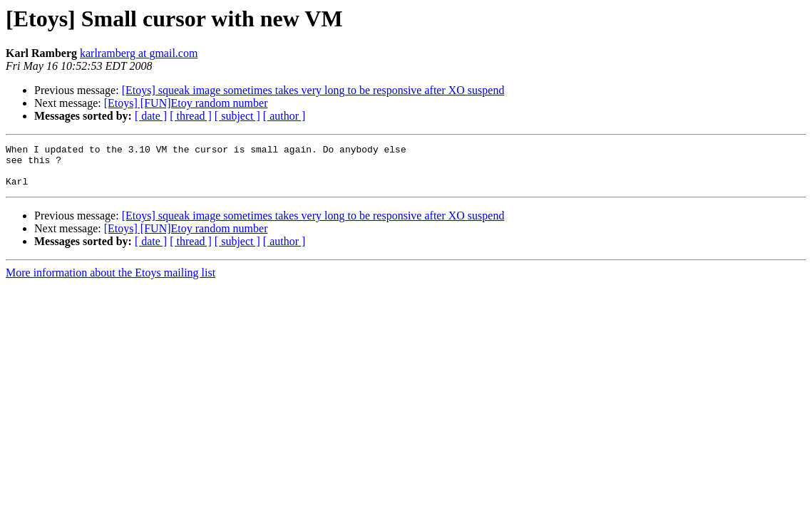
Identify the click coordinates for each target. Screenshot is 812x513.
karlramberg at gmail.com (139, 53)
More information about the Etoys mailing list (111, 281)
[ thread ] (191, 116)
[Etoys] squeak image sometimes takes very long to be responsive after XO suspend (313, 90)
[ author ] (284, 116)
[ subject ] (237, 116)
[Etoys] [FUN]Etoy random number (186, 103)
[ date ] (151, 116)
